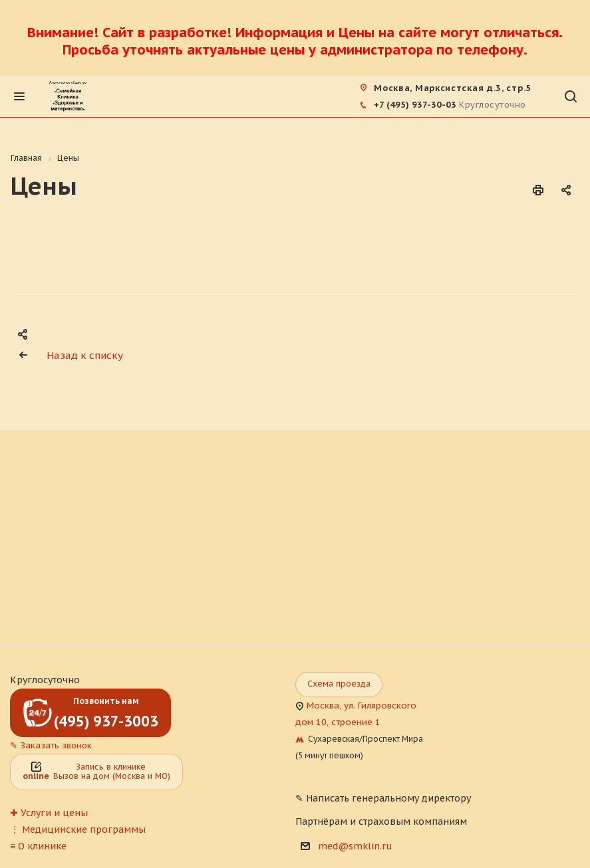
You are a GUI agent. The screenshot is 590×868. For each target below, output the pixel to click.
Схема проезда (339, 684)
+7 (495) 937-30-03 (415, 105)
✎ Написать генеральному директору (383, 798)
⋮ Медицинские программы (78, 829)
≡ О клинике (38, 846)
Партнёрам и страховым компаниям (381, 821)
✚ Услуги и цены (49, 813)
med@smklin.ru (355, 846)
